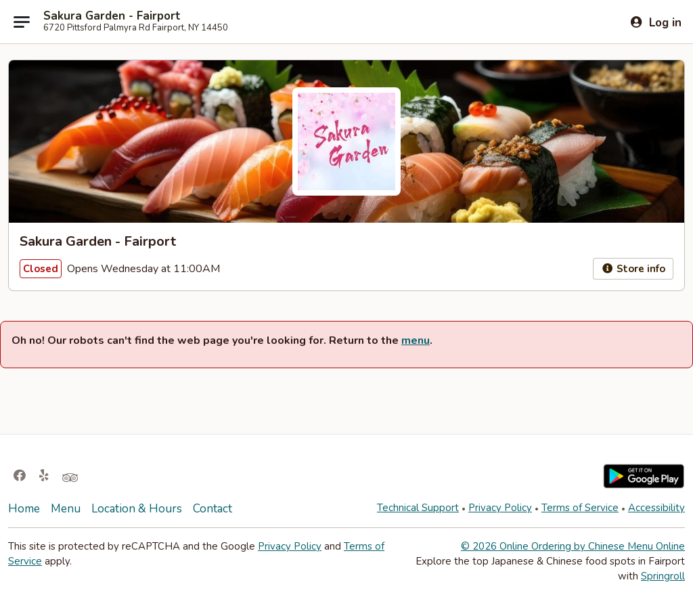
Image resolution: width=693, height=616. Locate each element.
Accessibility (656, 508)
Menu (66, 509)
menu (416, 340)
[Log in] (655, 22)
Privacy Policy (500, 508)
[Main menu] (22, 22)
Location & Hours (137, 509)
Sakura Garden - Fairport (112, 16)
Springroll (663, 576)
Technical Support (418, 508)
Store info (633, 269)
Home (24, 509)
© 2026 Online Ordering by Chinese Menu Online (573, 546)
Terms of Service (580, 508)
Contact (213, 509)
